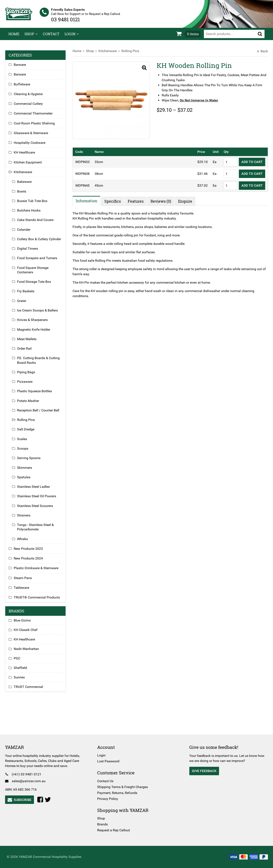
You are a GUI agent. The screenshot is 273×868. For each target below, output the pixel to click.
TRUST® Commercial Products (40, 600)
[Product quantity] (227, 163)
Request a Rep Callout (115, 830)
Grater (25, 304)
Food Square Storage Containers (36, 273)
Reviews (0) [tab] (162, 202)
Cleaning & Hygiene (32, 97)
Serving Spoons (32, 461)
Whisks (26, 542)
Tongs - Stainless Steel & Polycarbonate (39, 530)
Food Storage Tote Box (37, 285)
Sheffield (24, 671)
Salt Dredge (29, 432)
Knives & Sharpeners (36, 323)
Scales (25, 442)
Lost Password (109, 761)
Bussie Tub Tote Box (36, 204)
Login (70, 37)
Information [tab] (88, 201)
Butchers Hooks (32, 213)
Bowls (25, 194)
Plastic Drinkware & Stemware (39, 571)
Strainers (27, 518)
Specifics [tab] (114, 202)
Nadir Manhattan (30, 652)
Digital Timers (31, 251)
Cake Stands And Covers (39, 223)
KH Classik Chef (29, 633)
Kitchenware (109, 54)
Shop (29, 37)
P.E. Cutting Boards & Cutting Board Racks (42, 363)
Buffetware (25, 87)
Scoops (26, 451)
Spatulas (27, 480)
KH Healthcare (28, 155)
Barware (23, 68)
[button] (260, 37)
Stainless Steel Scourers (38, 509)
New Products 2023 (32, 551)
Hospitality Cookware (33, 146)
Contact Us (106, 781)
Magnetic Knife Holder (37, 332)
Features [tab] (137, 202)
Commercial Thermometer (36, 116)
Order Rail (28, 351)
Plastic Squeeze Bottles (38, 394)
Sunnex (23, 680)
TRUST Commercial (32, 690)
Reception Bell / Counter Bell (42, 413)
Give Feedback (203, 771)
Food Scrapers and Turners (40, 261)
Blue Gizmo (26, 623)
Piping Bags (29, 375)
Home (14, 37)
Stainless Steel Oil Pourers (40, 499)
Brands (104, 824)
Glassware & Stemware (34, 136)
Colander (27, 232)
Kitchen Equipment (31, 165)
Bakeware (28, 185)
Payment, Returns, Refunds (118, 793)
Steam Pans (26, 581)
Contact (51, 37)
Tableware (25, 590)
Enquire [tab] (187, 202)
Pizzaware (28, 385)
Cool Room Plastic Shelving (38, 126)
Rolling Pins (132, 54)
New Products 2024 (32, 561)
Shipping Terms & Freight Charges (124, 787)
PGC (20, 661)
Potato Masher (31, 404)
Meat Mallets (30, 342)
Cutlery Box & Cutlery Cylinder (42, 242)
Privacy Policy (109, 799)
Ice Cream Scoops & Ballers (41, 313)
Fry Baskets (29, 294)
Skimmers (28, 470)
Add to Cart (249, 163)
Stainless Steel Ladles (37, 490)
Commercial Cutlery (32, 107)
